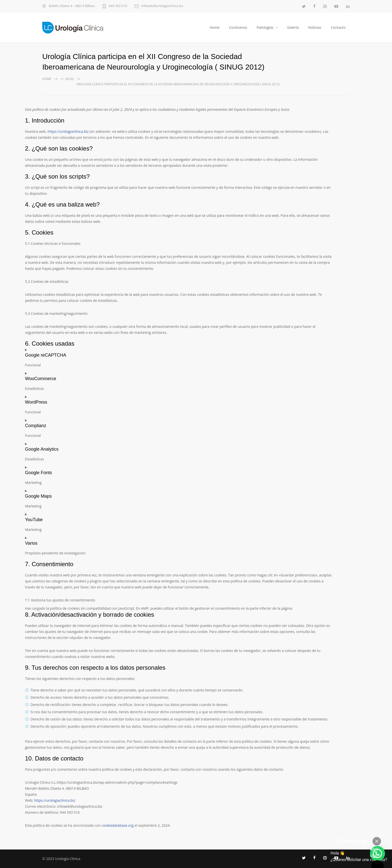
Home (214, 27)
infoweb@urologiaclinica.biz (162, 6)
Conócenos (238, 27)
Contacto (338, 27)
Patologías (265, 27)
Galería (293, 27)
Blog (70, 79)
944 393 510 (118, 6)
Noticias (315, 27)
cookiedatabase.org (117, 825)
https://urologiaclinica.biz (68, 131)
